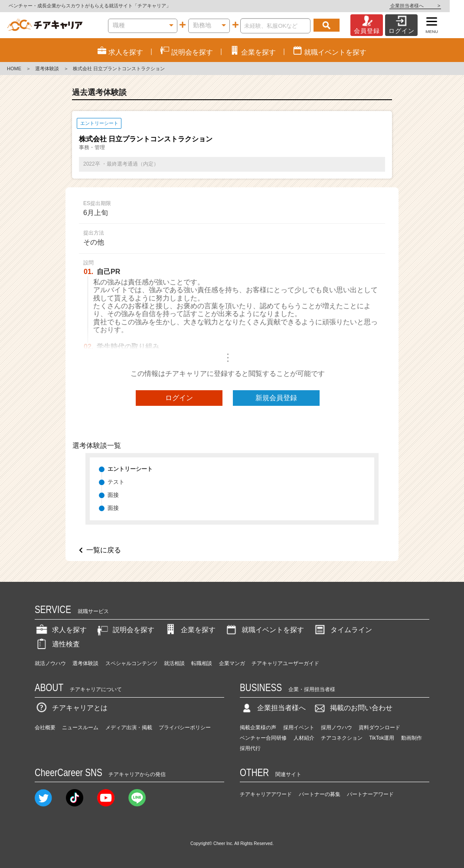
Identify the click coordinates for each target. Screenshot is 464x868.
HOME (14, 69)
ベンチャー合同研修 (263, 738)
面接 (113, 495)
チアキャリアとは (71, 708)
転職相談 (202, 663)
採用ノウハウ (337, 728)
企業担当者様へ (429, 6)
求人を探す (61, 630)
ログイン (179, 398)
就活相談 (174, 663)
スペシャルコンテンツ (131, 663)
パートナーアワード (370, 794)
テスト (116, 482)
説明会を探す (125, 630)
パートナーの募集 (320, 794)
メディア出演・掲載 (129, 728)
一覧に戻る (104, 550)
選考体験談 (47, 69)
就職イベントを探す (264, 630)
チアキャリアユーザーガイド (285, 663)
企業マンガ (232, 663)
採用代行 (250, 748)
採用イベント (299, 728)
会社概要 (45, 728)
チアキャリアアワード (266, 794)
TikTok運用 (382, 738)
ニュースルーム (80, 728)
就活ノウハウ (50, 663)
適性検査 (57, 644)
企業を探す (190, 630)
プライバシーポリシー (185, 728)
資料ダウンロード (379, 728)
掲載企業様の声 (258, 728)
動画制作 (412, 738)
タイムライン (343, 630)
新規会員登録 (276, 398)
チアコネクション (342, 738)
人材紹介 (304, 738)
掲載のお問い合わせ (353, 708)
